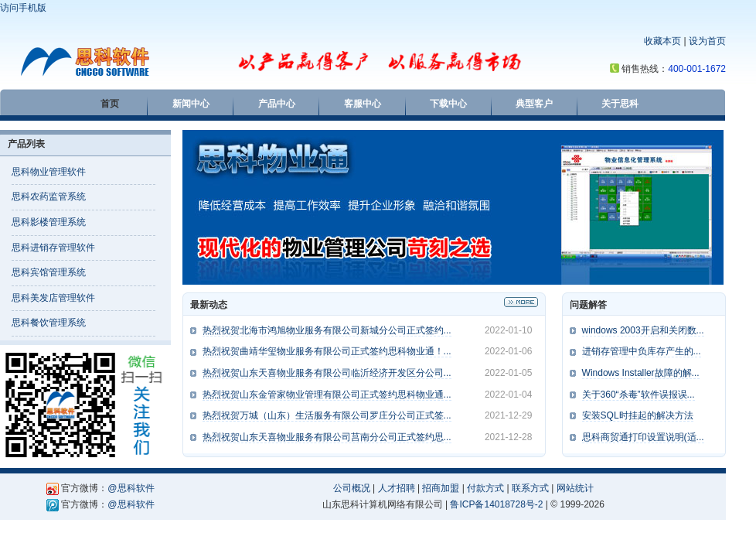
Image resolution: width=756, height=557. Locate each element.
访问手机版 (23, 8)
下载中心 (448, 104)
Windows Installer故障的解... (641, 373)
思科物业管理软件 (49, 172)
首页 (110, 104)
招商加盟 (441, 488)
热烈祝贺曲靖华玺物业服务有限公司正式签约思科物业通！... (327, 351)
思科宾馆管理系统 (49, 272)
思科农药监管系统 (49, 196)
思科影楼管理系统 (49, 222)
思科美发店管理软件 (53, 298)
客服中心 (363, 104)
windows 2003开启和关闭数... (643, 330)
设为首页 (707, 41)
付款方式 (485, 488)
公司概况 (352, 488)
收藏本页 (662, 41)
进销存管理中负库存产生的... (642, 351)
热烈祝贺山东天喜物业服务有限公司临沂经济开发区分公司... (327, 373)
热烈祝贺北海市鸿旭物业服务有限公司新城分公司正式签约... (327, 330)
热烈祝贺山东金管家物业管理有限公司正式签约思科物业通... (327, 395)
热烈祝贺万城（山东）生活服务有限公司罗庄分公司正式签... (327, 415)
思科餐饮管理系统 (49, 323)
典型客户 (534, 104)
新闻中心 (191, 104)
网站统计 (575, 488)
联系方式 (530, 488)
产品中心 (277, 104)
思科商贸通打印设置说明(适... (643, 437)
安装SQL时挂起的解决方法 (638, 415)
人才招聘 (397, 488)
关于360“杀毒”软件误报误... (639, 395)
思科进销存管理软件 (53, 248)
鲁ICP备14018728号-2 (496, 504)
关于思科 (620, 104)
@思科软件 (131, 488)
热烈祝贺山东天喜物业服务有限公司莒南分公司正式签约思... (327, 437)
